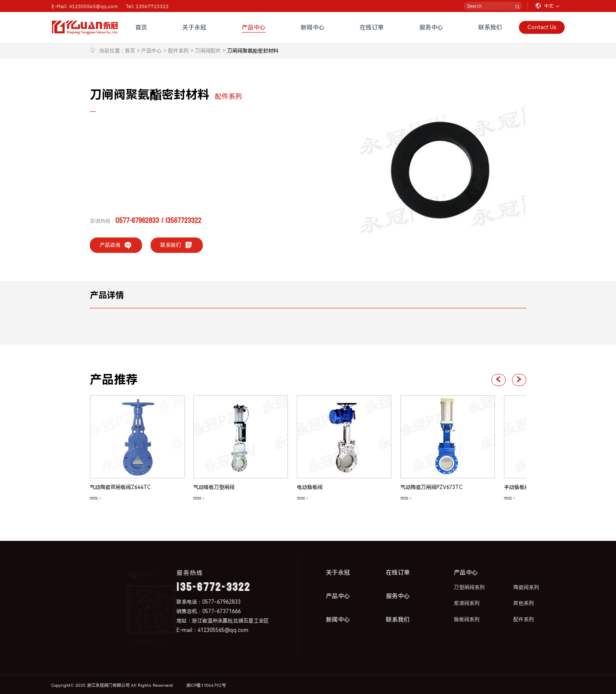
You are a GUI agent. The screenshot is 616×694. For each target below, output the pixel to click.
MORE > (95, 498)
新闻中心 (313, 27)
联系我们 (490, 27)
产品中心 (254, 27)
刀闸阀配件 (208, 51)
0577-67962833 (137, 221)
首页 (141, 27)
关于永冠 (195, 27)
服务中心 (431, 27)
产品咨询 (116, 245)
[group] (137, 449)
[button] (499, 380)
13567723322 (184, 221)
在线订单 (372, 27)
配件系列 (178, 51)
